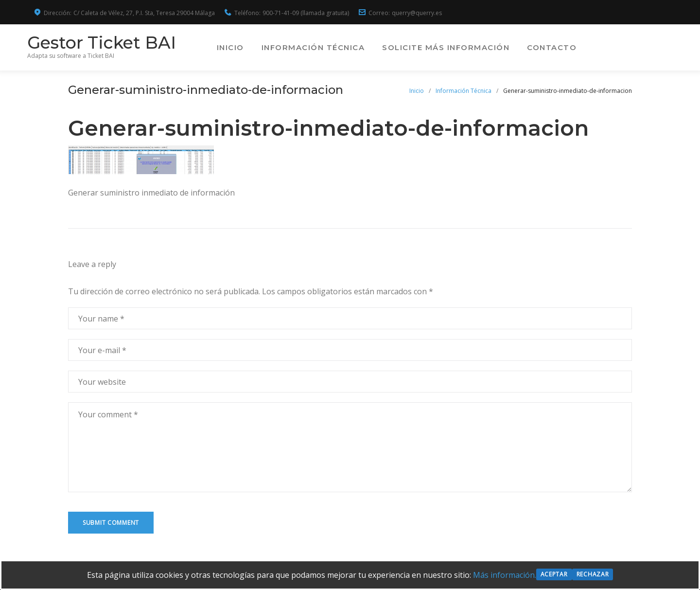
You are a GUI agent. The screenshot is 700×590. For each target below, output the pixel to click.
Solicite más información (516, 47)
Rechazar (593, 574)
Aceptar (554, 574)
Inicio (300, 47)
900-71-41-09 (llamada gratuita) (306, 13)
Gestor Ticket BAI (108, 43)
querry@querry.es (417, 13)
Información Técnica (383, 47)
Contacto (622, 47)
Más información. (505, 575)
